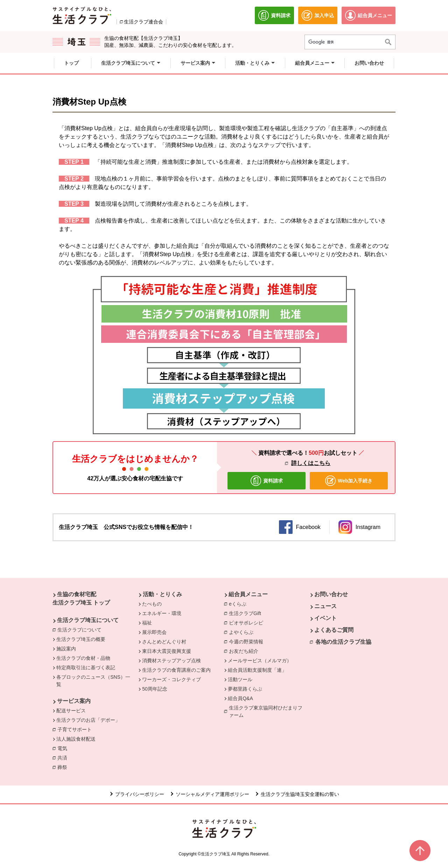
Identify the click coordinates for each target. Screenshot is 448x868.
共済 (64, 757)
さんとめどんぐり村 (164, 642)
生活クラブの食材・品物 (83, 658)
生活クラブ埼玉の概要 (81, 639)
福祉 (147, 623)
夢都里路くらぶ (245, 689)
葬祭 (64, 767)
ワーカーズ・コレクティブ (171, 679)
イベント (325, 618)
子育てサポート (75, 729)
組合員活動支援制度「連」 (257, 670)
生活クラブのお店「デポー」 (88, 720)
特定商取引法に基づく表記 (86, 668)
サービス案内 (74, 701)
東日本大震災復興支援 (167, 651)
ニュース (325, 606)
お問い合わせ (331, 594)
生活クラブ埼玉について (88, 620)
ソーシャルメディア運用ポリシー (212, 794)
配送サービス (71, 711)
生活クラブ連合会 (143, 22)
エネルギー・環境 (162, 613)
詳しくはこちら (311, 463)
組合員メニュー (248, 594)
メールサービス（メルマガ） (260, 661)
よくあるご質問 (334, 630)
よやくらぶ (243, 632)
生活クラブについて (81, 629)
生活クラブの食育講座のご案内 (176, 670)
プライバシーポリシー (140, 794)
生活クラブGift (245, 613)
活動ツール (240, 679)
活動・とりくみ (162, 594)
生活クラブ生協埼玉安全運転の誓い (300, 794)
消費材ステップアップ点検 (171, 661)
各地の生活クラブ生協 (343, 642)
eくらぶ (238, 604)
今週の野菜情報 (248, 641)
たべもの (152, 604)
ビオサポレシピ (248, 622)
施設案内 (66, 649)
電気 (64, 748)
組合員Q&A (240, 698)
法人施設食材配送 (76, 739)
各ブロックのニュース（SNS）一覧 (93, 681)
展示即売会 (154, 632)
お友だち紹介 (244, 651)
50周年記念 (155, 689)
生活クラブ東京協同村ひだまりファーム (266, 711)
